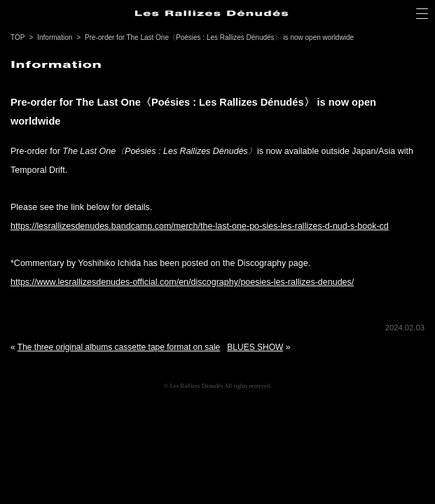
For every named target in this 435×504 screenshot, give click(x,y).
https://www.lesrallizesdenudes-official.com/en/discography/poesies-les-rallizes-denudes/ (182, 282)
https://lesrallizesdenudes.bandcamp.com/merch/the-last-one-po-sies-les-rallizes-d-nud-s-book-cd (200, 226)
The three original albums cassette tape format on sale (119, 347)
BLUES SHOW (255, 347)
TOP (18, 37)
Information (55, 37)
